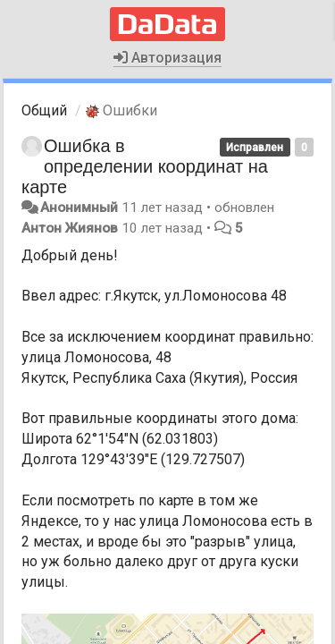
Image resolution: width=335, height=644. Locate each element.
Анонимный (79, 208)
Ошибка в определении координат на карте (145, 166)
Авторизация (167, 58)
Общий (44, 110)
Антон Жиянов (70, 228)
